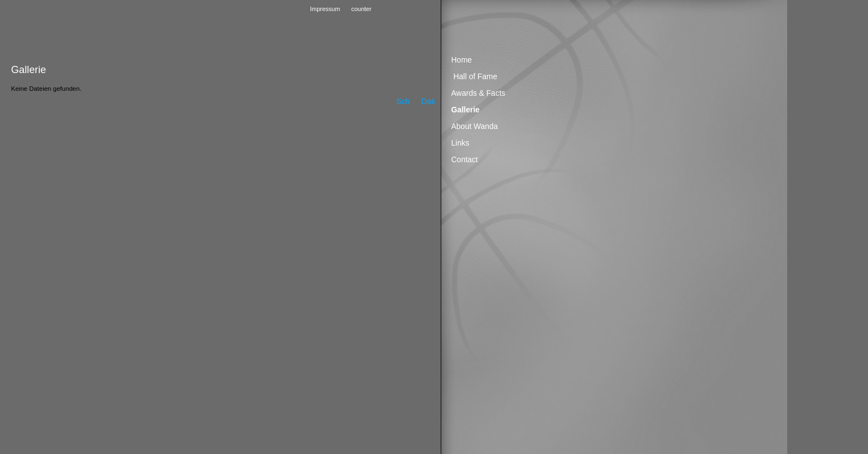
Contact (464, 159)
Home (461, 60)
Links (460, 143)
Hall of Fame (475, 76)
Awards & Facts (478, 93)
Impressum (325, 9)
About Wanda (474, 126)
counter (361, 9)
